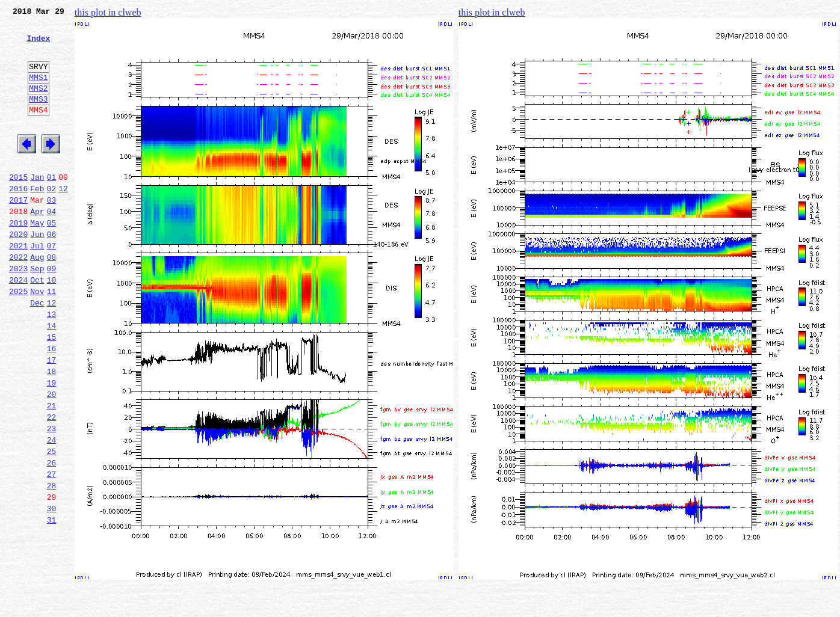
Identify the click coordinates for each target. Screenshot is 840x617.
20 (52, 457)
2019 (18, 259)
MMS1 (38, 91)
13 (52, 364)
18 (52, 431)
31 (52, 603)
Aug (37, 298)
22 (52, 483)
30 (52, 589)
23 (52, 497)
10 (52, 325)
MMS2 (38, 104)
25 (52, 523)
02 (52, 219)
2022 (18, 298)
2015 (18, 206)
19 (52, 444)
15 (52, 391)
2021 (18, 285)
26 (52, 536)
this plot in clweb (108, 12)
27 (52, 550)
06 (52, 272)
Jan (37, 206)
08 (52, 298)
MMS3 (38, 117)
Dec (37, 351)
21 (52, 470)
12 (63, 219)
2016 (18, 219)
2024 (18, 325)
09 (52, 312)
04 (52, 245)
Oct (37, 325)
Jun (37, 272)
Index (38, 45)
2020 (18, 272)
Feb (37, 219)
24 (52, 510)
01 (52, 206)
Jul (37, 285)
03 (52, 232)
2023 (18, 312)
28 (52, 563)
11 (52, 338)
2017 (18, 232)
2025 (18, 338)
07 (52, 285)
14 (52, 378)
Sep (37, 312)
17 (52, 417)
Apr (37, 245)
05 (52, 259)
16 (52, 404)
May (37, 259)
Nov (37, 338)
